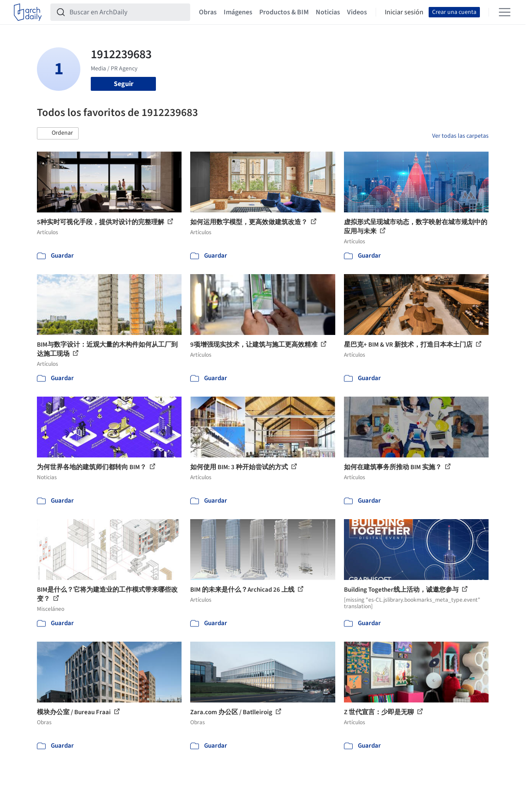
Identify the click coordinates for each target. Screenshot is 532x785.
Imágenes (238, 12)
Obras (208, 12)
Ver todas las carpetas (460, 136)
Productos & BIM (284, 12)
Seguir (124, 84)
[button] (58, 133)
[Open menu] (505, 12)
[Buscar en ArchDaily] (127, 12)
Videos (357, 12)
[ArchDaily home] (28, 12)
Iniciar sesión (404, 12)
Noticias (328, 12)
